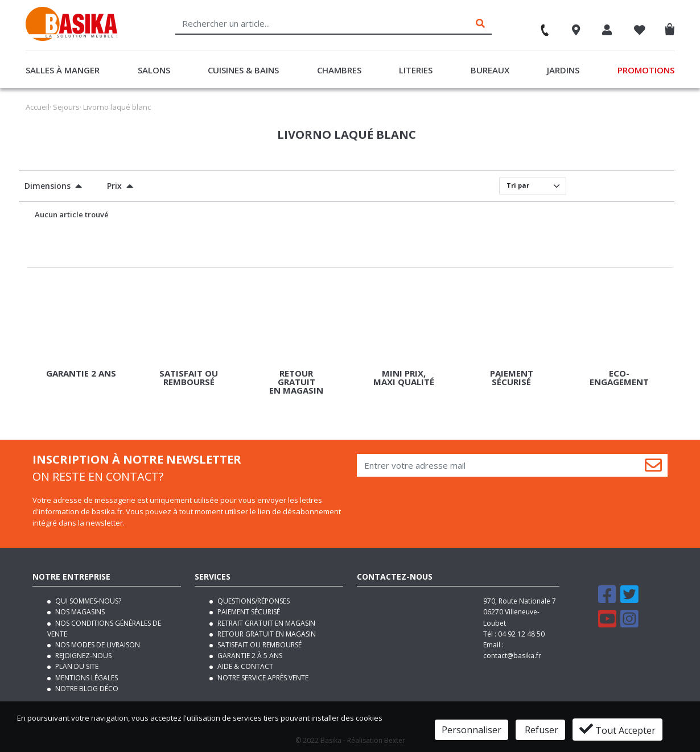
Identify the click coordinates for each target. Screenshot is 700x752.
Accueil (38, 107)
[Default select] (533, 186)
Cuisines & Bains (243, 70)
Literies (416, 70)
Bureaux (490, 70)
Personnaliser (472, 730)
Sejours (66, 107)
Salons (154, 70)
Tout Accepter (617, 729)
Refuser (540, 730)
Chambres (339, 70)
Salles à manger (63, 70)
